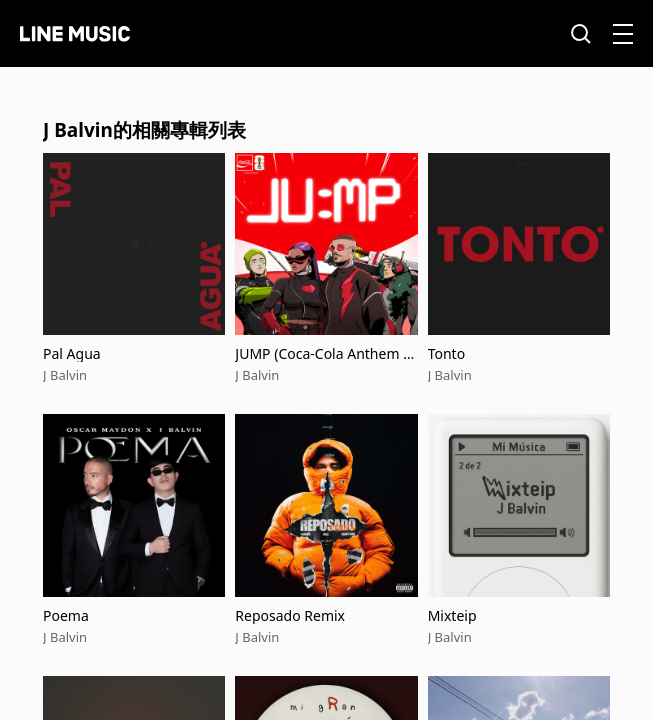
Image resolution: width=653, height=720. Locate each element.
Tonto (446, 353)
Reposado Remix (290, 615)
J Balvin (65, 375)
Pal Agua (72, 353)
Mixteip (452, 615)
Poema (66, 615)
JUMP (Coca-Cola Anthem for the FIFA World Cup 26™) (325, 353)
